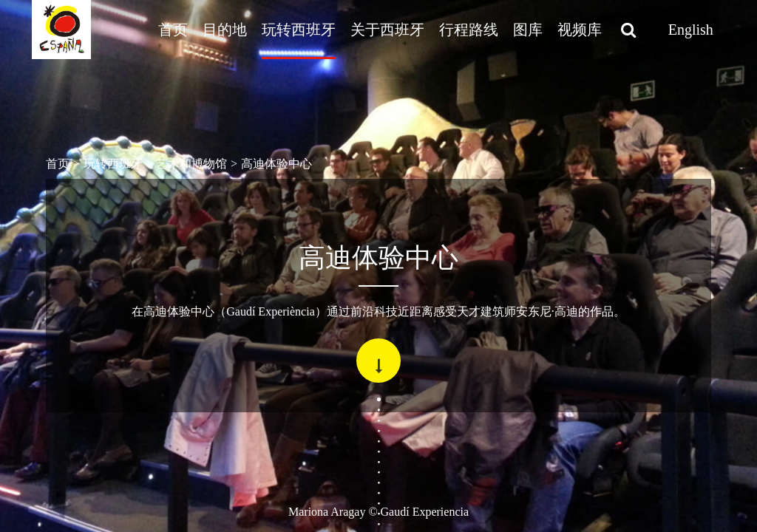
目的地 (225, 30)
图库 (528, 30)
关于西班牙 (387, 30)
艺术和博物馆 (191, 164)
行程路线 (469, 30)
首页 (173, 30)
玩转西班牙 (299, 30)
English (691, 30)
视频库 (580, 30)
